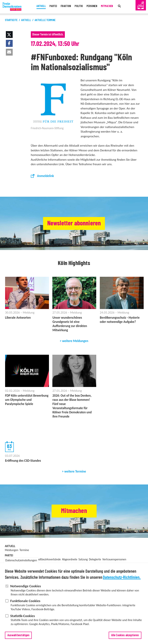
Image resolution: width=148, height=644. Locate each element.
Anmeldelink (45, 176)
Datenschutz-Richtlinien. (122, 578)
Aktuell (37, 7)
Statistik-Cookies (22, 616)
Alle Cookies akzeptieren (125, 635)
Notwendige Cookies (26, 586)
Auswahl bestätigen (18, 635)
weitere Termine (75, 471)
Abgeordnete (70, 559)
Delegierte (95, 559)
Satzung (83, 559)
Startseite (11, 20)
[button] (9, 35)
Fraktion (64, 7)
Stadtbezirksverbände (48, 559)
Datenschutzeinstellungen (21, 560)
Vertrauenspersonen (114, 559)
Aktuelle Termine (45, 20)
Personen (94, 7)
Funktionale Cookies (25, 601)
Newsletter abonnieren (74, 223)
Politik (79, 7)
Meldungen (12, 550)
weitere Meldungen (75, 341)
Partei (50, 7)
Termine (24, 550)
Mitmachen (111, 7)
